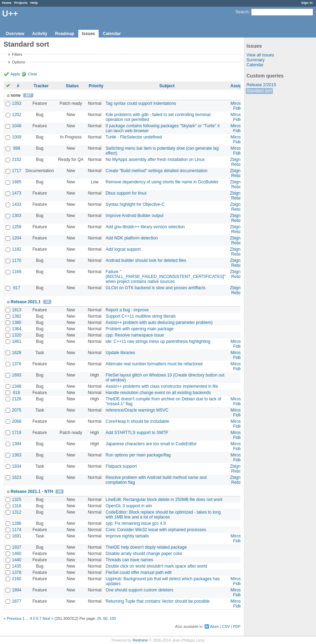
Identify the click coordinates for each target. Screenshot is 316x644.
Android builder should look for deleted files (146, 260)
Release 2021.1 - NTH (32, 492)
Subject (167, 86)
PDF (237, 626)
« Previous (12, 618)
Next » (48, 618)
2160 (17, 579)
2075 (17, 410)
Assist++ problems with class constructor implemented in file (162, 386)
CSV (226, 626)
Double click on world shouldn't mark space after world (156, 566)
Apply (15, 74)
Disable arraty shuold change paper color (144, 554)
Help (34, 3)
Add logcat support (123, 249)
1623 (17, 477)
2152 (17, 160)
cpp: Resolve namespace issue (135, 335)
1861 (17, 341)
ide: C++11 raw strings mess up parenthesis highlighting (158, 341)
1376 (17, 364)
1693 (17, 375)
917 (17, 288)
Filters (17, 54)
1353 (17, 103)
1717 (17, 171)
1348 (17, 386)
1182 (17, 249)
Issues (88, 34)
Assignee (240, 86)
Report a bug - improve (127, 310)
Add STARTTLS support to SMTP (137, 433)
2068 (17, 421)
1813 (17, 310)
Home (7, 3)
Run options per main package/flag (138, 455)
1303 (17, 216)
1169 (17, 272)
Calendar (112, 34)
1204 (17, 238)
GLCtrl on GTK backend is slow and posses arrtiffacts (156, 288)
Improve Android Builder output (135, 216)
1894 (17, 590)
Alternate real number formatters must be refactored (154, 364)
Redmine (140, 640)
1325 (17, 500)
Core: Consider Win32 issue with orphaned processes (156, 530)
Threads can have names (129, 560)
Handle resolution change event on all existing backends (158, 393)
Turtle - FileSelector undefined (134, 137)
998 (17, 148)
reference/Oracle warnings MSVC (137, 410)
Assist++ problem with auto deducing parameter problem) (159, 323)
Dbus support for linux (126, 193)
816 (17, 393)
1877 (17, 601)
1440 (17, 560)
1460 (17, 554)
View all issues (260, 55)
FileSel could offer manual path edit (139, 572)
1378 (17, 572)
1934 (17, 466)
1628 (17, 353)
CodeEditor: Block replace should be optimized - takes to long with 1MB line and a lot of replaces (163, 515)
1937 (17, 547)
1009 (17, 137)
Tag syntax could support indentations (141, 103)
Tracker (41, 86)
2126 (17, 399)
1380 (17, 323)
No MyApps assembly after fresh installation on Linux (155, 160)
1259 (17, 227)
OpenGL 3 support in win (129, 506)
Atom (214, 626)
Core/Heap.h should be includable (137, 421)
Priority (96, 86)
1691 (17, 536)
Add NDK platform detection (132, 238)
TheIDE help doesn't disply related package (146, 547)
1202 (17, 115)
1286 (17, 523)
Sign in (307, 3)
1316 (17, 506)
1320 (17, 335)
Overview (15, 34)
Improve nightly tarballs (127, 536)
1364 (17, 329)
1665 (17, 182)
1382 (17, 316)
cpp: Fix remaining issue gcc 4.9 (136, 523)
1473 (17, 193)
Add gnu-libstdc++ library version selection (145, 227)
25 (99, 618)
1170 (17, 260)
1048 (17, 126)
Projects (21, 3)
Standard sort (259, 91)
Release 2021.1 (25, 302)
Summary (255, 60)
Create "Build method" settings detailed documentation (157, 171)
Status (72, 86)
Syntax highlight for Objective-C (135, 204)
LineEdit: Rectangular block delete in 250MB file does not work (164, 500)
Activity (39, 34)
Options (18, 62)
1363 (17, 455)
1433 (17, 204)
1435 (17, 566)
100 (113, 618)
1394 (17, 444)
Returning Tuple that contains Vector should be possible (158, 601)
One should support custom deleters (140, 590)
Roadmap (65, 34)
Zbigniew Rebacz (238, 162)
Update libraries (120, 353)
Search (242, 12)
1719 (17, 433)
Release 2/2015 (261, 85)
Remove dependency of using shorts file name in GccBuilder (162, 182)
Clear (33, 74)
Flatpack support (121, 466)
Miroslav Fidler (239, 106)
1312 (17, 512)
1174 (17, 530)
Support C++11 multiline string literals (141, 316)
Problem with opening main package (140, 329)
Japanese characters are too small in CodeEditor (151, 444)
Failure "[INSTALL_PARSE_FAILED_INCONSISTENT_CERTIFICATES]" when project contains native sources (166, 277)
